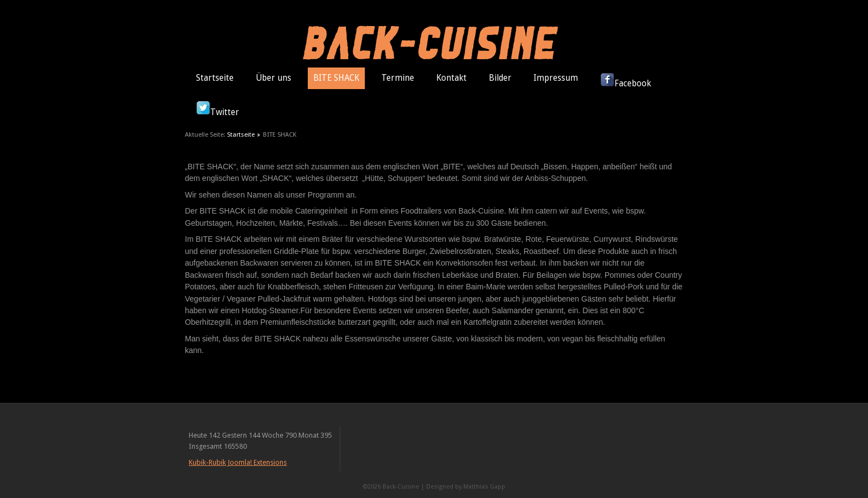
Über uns (273, 78)
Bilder (500, 78)
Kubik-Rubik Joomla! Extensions (238, 462)
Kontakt (451, 78)
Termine (398, 78)
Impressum (556, 78)
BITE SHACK (336, 78)
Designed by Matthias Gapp (466, 487)
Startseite (215, 78)
